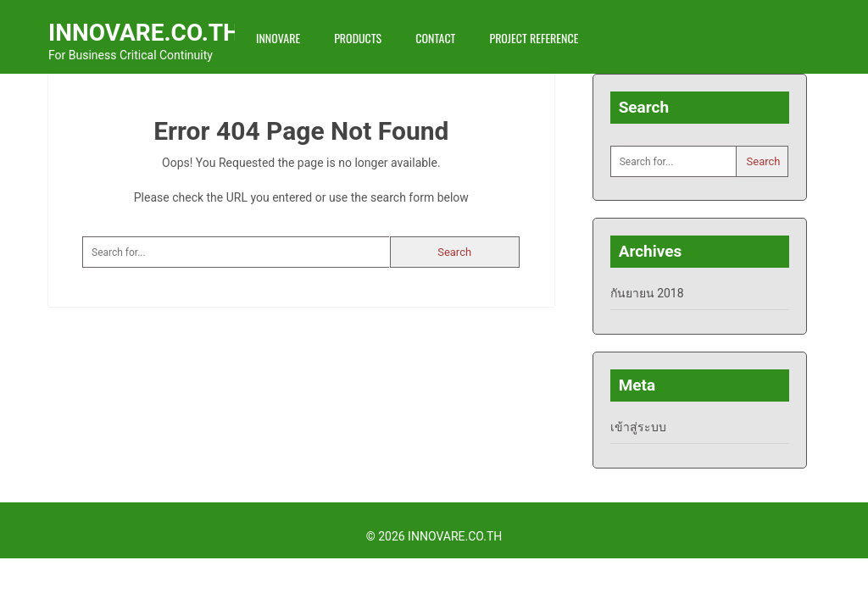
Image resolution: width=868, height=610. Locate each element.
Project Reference (534, 38)
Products (358, 38)
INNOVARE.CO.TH (144, 33)
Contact (435, 38)
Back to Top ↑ (797, 536)
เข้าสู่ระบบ (638, 427)
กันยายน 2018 (647, 293)
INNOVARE (278, 38)
